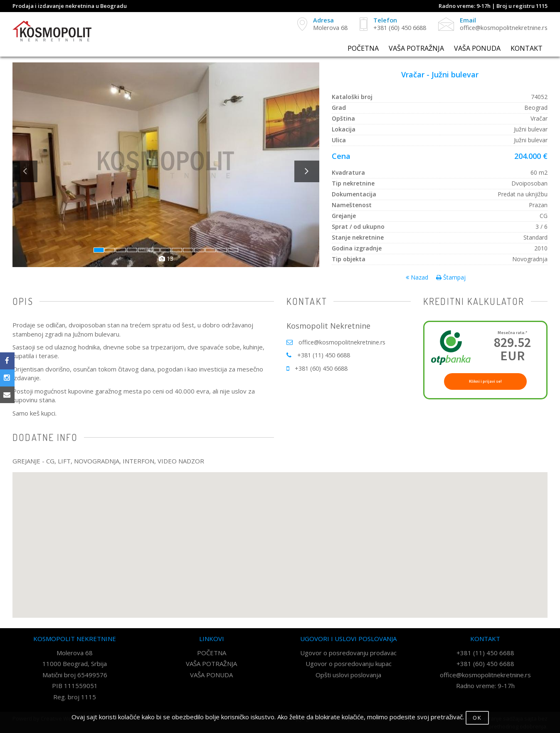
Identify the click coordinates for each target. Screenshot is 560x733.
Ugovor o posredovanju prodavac (348, 653)
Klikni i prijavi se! (485, 381)
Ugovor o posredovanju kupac (349, 664)
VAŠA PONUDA (477, 49)
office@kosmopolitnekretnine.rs (344, 342)
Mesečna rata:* (512, 333)
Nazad (417, 277)
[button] (46, 216)
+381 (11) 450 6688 (326, 355)
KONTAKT (527, 49)
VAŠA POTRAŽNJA (416, 49)
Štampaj (451, 277)
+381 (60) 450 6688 (324, 368)
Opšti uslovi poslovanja (348, 675)
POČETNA (363, 49)
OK (477, 718)
